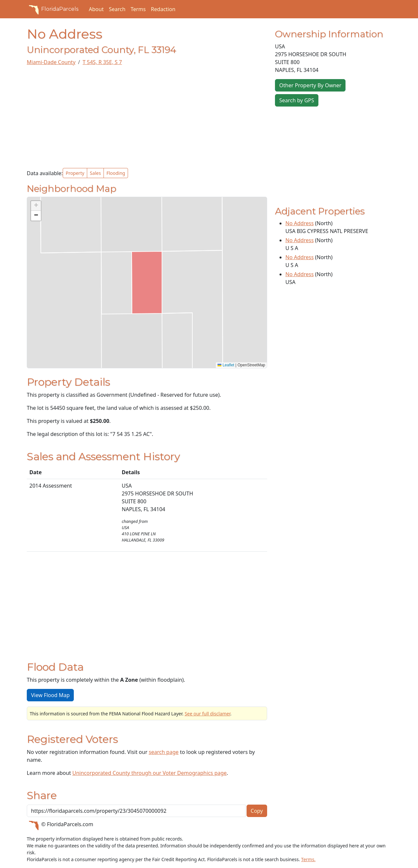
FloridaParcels (53, 9)
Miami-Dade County (51, 62)
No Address (300, 223)
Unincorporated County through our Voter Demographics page (149, 773)
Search (117, 9)
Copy (257, 811)
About (96, 9)
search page (163, 752)
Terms (138, 9)
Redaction (163, 9)
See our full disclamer (207, 714)
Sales (95, 173)
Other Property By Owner (310, 85)
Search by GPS (297, 100)
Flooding (116, 173)
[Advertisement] (147, 117)
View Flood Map (50, 695)
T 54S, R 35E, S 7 (102, 62)
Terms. (308, 859)
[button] (36, 206)
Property (75, 173)
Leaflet (226, 365)
